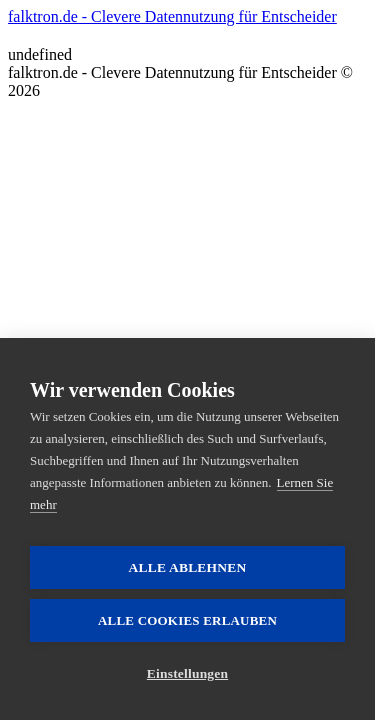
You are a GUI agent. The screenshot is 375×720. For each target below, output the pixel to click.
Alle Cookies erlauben (187, 620)
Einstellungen (187, 673)
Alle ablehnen (188, 567)
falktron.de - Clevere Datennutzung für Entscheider (172, 16)
